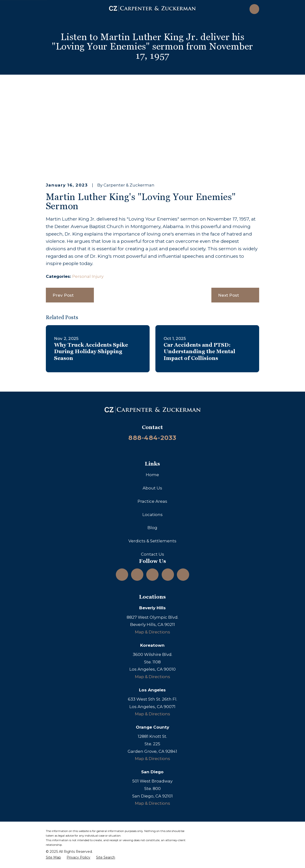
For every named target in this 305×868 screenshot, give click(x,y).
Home (152, 475)
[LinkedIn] (137, 574)
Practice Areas (152, 501)
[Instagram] (122, 574)
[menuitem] (53, 858)
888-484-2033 (152, 438)
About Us (152, 488)
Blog (152, 528)
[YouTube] (152, 574)
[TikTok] (183, 574)
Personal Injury (88, 276)
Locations (152, 515)
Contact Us (152, 554)
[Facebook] (168, 574)
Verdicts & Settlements (152, 541)
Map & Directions (152, 632)
